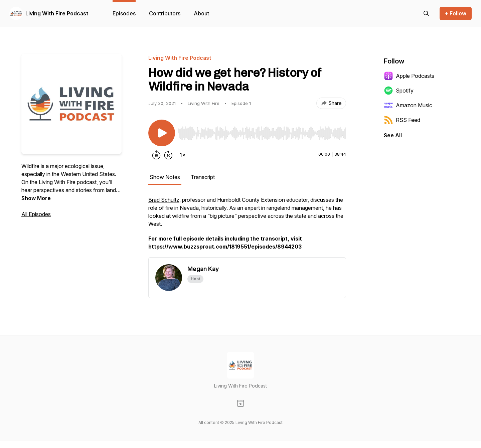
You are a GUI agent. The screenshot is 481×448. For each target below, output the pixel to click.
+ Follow (456, 13)
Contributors (165, 13)
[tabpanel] (247, 227)
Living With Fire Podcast (57, 13)
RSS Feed (402, 120)
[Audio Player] (262, 131)
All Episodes (36, 214)
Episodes (124, 13)
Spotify (399, 91)
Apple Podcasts (409, 76)
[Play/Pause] (162, 133)
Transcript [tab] (203, 177)
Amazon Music (408, 105)
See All (393, 135)
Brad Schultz (164, 200)
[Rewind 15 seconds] (156, 155)
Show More (36, 198)
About (201, 13)
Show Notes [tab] (165, 177)
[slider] (262, 133)
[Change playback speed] (182, 155)
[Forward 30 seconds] (168, 155)
